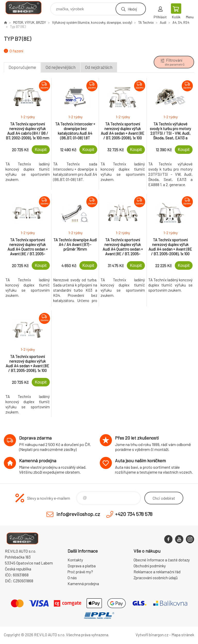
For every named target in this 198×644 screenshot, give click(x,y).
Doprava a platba (82, 566)
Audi (163, 22)
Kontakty (75, 560)
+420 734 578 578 (134, 514)
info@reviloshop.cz (78, 514)
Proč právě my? (80, 572)
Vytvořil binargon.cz (152, 635)
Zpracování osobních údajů (156, 578)
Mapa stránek (183, 635)
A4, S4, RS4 (181, 22)
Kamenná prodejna (83, 584)
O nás (72, 578)
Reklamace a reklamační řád (157, 572)
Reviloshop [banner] (27, 8)
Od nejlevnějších (61, 67)
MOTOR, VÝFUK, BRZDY (30, 22)
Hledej (132, 9)
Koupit (41, 150)
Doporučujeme (22, 67)
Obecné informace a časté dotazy (162, 560)
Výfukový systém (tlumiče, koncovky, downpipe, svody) (92, 22)
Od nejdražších (99, 67)
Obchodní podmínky (150, 566)
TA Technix (146, 22)
